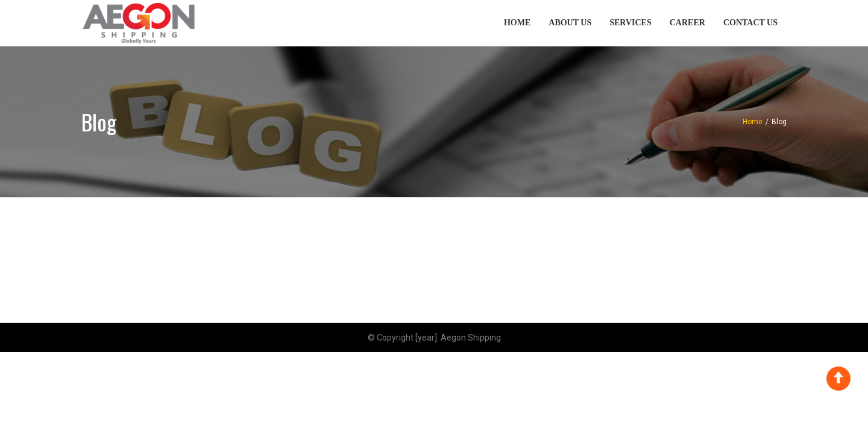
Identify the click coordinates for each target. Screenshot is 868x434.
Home (517, 23)
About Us (570, 23)
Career (687, 23)
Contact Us (750, 23)
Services (631, 23)
